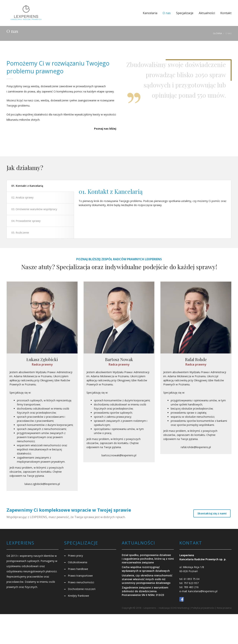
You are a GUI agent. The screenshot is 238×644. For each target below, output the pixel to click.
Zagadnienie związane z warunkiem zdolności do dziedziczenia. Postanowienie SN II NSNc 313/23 (145, 591)
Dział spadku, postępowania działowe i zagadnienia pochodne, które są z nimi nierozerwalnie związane (148, 559)
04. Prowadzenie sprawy (26, 221)
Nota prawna (224, 608)
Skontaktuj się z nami (212, 513)
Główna (217, 33)
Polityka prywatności (203, 608)
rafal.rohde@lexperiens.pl (196, 447)
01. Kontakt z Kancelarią (27, 186)
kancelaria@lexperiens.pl (203, 591)
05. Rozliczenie (20, 233)
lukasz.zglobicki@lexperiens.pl (42, 484)
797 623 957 (191, 583)
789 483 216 (191, 587)
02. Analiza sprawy (22, 197)
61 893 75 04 (192, 579)
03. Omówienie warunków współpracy (34, 209)
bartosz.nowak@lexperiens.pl (119, 455)
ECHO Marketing (180, 608)
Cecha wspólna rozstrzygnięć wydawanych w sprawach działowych (146, 569)
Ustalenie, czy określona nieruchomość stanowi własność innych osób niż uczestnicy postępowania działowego (147, 579)
